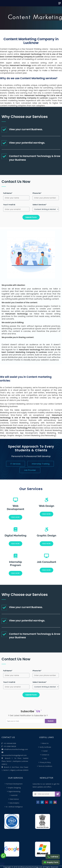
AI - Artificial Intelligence (14, 807)
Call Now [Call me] (53, 857)
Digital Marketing (14, 791)
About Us (45, 743)
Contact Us (45, 755)
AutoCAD (14, 795)
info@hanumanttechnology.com (15, 749)
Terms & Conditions (45, 766)
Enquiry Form (51, 862)
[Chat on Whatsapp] (3, 857)
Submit (50, 721)
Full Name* (8, 193)
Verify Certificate (45, 747)
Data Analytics (14, 803)
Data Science (14, 799)
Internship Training (41, 464)
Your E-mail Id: (9, 205)
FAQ (45, 759)
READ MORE (15, 517)
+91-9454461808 (9, 743)
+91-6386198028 (9, 746)
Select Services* (40, 205)
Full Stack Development (14, 784)
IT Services (15, 464)
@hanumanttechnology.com (31, 867)
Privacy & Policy (45, 762)
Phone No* (37, 193)
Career (45, 751)
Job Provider (30, 470)
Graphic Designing (14, 788)
